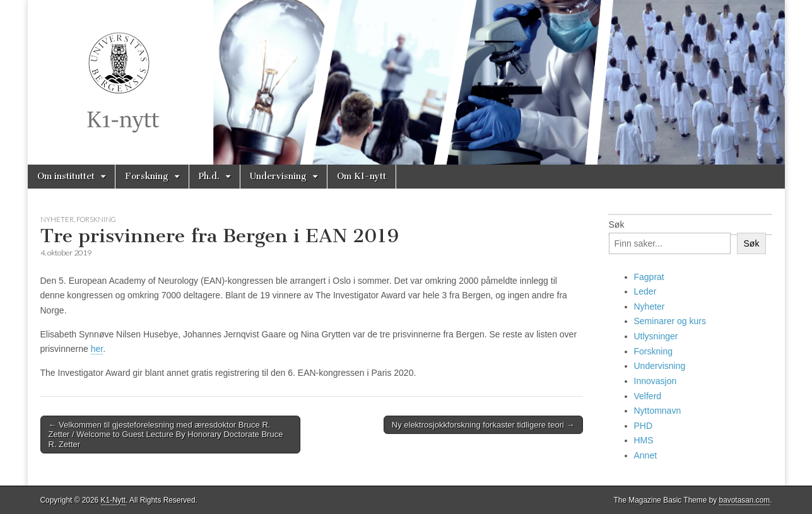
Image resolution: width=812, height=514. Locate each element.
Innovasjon (656, 381)
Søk (617, 225)
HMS (644, 440)
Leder (645, 291)
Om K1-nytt (362, 176)
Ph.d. (209, 176)
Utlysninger (656, 336)
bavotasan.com (745, 500)
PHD (644, 426)
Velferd (648, 396)
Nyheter (57, 219)
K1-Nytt (114, 500)
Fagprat (649, 277)
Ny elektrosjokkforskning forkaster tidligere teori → (483, 425)
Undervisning (278, 176)
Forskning (147, 176)
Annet (646, 455)
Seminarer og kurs (670, 321)
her (97, 349)
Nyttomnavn (658, 411)
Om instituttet (66, 176)
